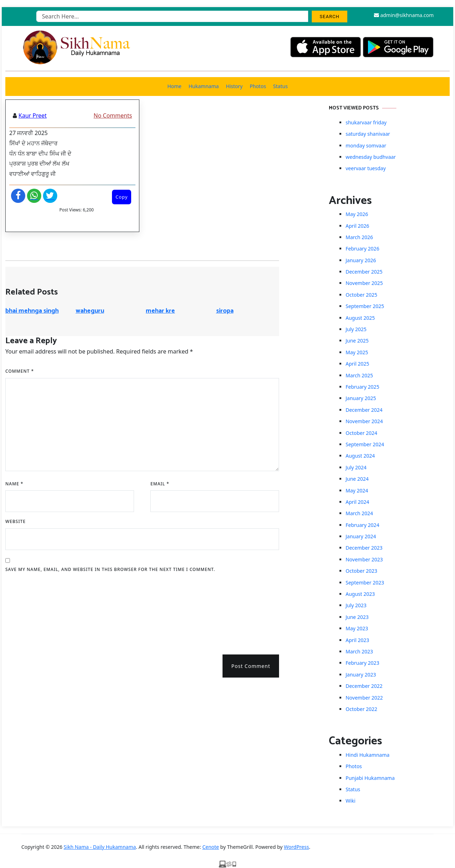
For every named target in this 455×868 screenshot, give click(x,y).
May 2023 (357, 628)
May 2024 (357, 490)
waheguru (90, 311)
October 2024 (361, 433)
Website (15, 521)
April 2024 (357, 502)
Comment (20, 371)
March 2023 (359, 651)
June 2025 (357, 341)
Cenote (211, 847)
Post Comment (251, 666)
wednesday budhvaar (371, 157)
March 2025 (359, 375)
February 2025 (362, 387)
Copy (122, 197)
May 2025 (357, 352)
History (234, 86)
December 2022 (364, 686)
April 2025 (357, 364)
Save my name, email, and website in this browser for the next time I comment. (110, 569)
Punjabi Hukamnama (370, 778)
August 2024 (360, 456)
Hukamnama (204, 86)
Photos (258, 86)
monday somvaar (366, 145)
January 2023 (361, 675)
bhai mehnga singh (32, 311)
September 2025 (365, 306)
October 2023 (361, 571)
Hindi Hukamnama (367, 755)
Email (160, 484)
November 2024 (364, 421)
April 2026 (357, 226)
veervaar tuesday (366, 168)
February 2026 (362, 249)
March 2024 (359, 513)
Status (280, 86)
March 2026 (359, 237)
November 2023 (364, 559)
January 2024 (361, 536)
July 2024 (356, 467)
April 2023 (357, 640)
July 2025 (356, 329)
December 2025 (364, 272)
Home (175, 86)
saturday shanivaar (368, 134)
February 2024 (362, 525)
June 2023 (357, 617)
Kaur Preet (33, 115)
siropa (225, 311)
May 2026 (357, 214)
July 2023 (356, 605)
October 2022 (361, 709)
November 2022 (364, 698)
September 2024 (365, 444)
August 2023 (360, 594)
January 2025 (361, 398)
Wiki (350, 801)
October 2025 (361, 295)
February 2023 (362, 663)
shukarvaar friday (366, 122)
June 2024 (357, 479)
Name (14, 484)
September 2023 (365, 583)
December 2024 (364, 410)
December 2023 (364, 548)
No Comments (113, 115)
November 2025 (364, 283)
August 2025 (360, 318)
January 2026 (361, 260)
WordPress (297, 847)
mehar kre (160, 311)
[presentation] (34, 611)
